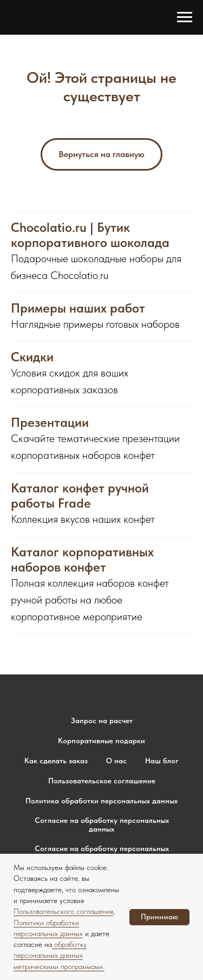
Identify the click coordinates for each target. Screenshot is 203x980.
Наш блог (162, 761)
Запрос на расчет (102, 721)
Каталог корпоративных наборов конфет (82, 560)
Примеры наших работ (78, 308)
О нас (116, 761)
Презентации (50, 423)
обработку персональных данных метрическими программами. (59, 955)
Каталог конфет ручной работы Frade (80, 496)
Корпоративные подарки (101, 741)
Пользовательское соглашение (102, 781)
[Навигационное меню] (185, 17)
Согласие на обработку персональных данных (102, 825)
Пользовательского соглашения (63, 911)
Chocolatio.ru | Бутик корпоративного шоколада (90, 235)
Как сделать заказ (56, 761)
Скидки (32, 357)
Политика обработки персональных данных (101, 801)
